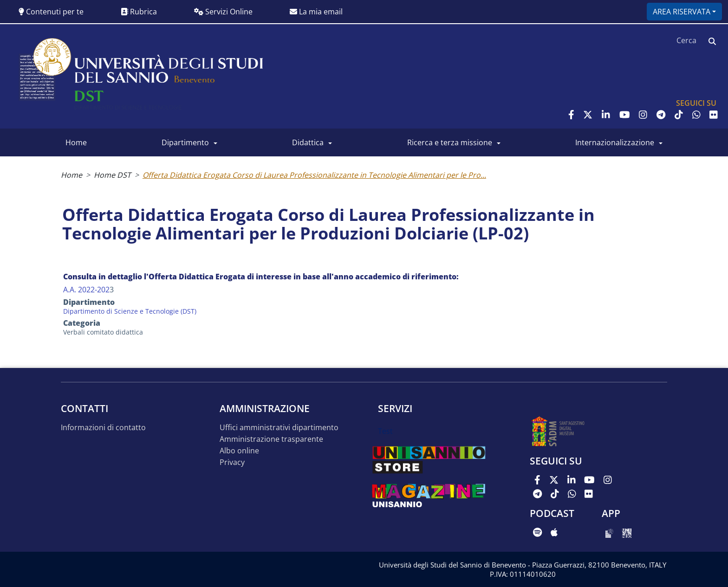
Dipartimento (185, 142)
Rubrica (139, 12)
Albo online (239, 451)
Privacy (232, 462)
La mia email (316, 12)
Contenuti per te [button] (51, 12)
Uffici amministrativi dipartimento (279, 428)
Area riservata (682, 12)
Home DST (112, 175)
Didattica (308, 142)
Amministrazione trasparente (271, 439)
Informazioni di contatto (103, 428)
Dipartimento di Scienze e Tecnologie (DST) (130, 311)
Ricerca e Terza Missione (450, 142)
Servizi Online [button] (223, 12)
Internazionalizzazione (615, 142)
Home (76, 142)
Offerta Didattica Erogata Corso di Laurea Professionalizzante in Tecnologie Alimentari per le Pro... (314, 175)
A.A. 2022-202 (86, 290)
